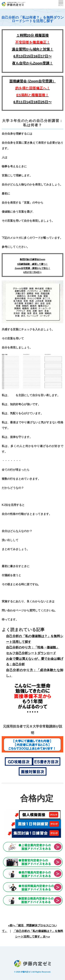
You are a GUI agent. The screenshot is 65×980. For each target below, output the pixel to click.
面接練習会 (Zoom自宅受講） (32, 88)
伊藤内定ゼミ (27, 972)
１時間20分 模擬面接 (33, 35)
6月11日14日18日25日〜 (32, 102)
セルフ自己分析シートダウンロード (31, 653)
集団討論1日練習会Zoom (32, 259)
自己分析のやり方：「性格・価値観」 (33, 647)
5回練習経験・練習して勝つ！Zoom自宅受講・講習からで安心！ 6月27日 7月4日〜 (32, 268)
